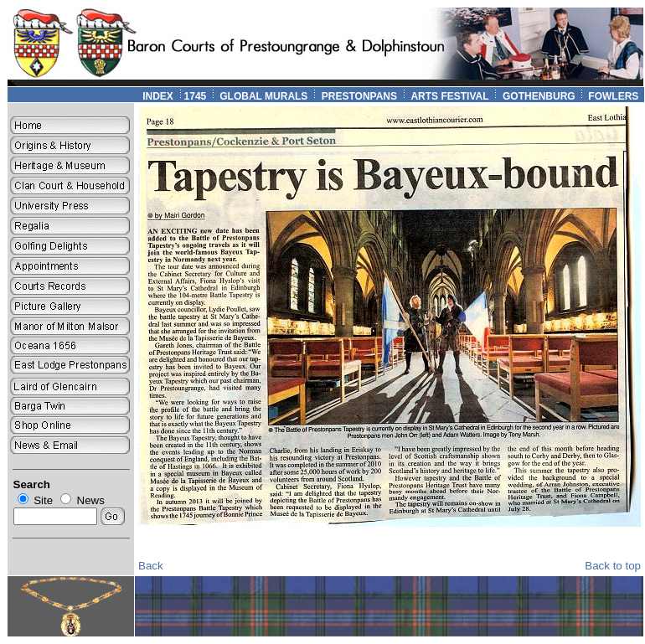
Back (151, 566)
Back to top (613, 566)
